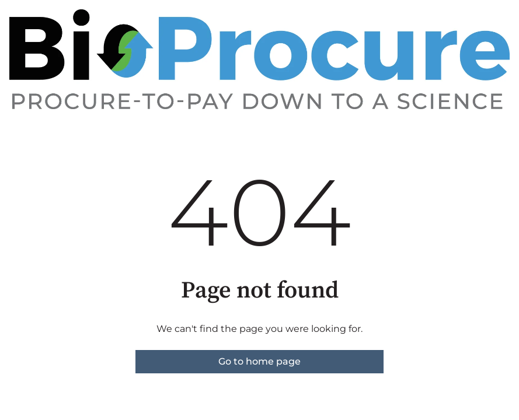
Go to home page (259, 361)
